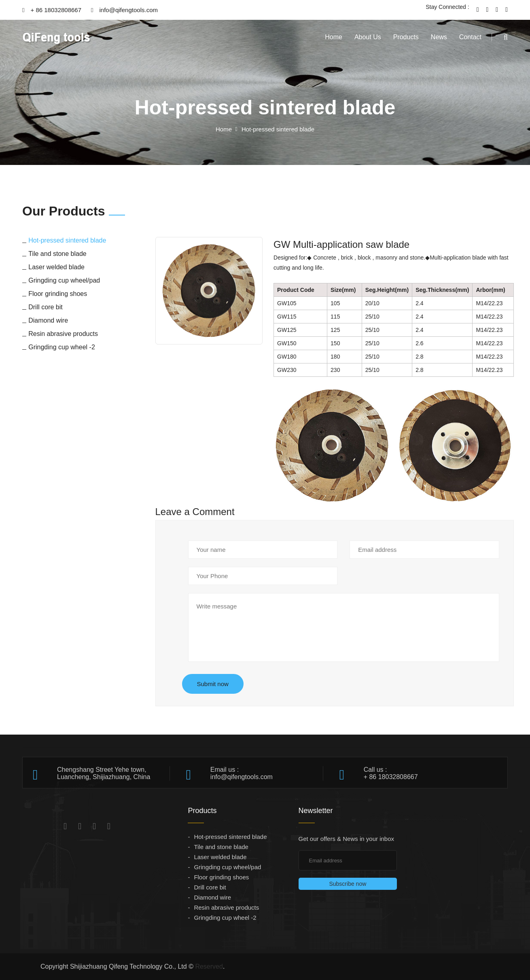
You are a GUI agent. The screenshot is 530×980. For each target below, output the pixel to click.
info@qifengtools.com (124, 10)
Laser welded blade (220, 857)
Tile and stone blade (221, 847)
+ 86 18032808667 (52, 10)
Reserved (209, 966)
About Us (368, 37)
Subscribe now (348, 884)
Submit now (213, 684)
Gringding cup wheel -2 (225, 918)
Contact (470, 37)
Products (406, 37)
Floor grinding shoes (221, 877)
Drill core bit (210, 887)
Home (334, 37)
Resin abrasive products (226, 907)
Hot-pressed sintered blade (230, 837)
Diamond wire (212, 897)
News (439, 37)
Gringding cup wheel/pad (227, 867)
